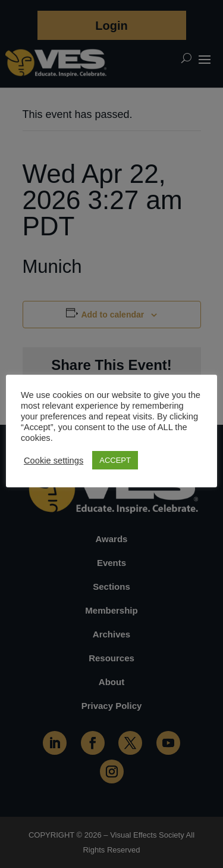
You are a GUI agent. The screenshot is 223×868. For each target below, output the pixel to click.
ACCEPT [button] (115, 460)
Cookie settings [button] (54, 461)
